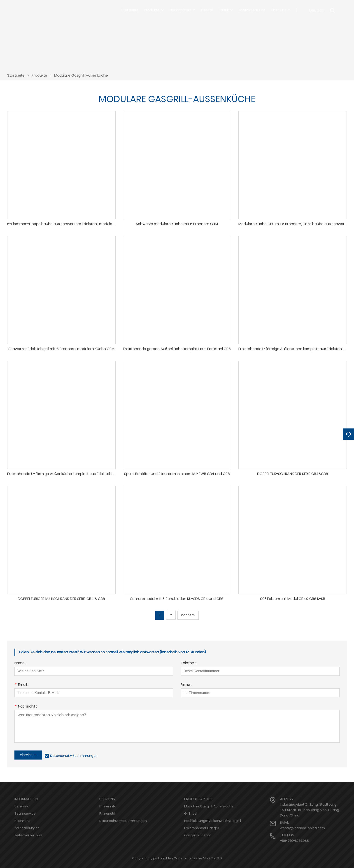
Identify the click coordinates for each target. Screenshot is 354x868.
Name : (20, 663)
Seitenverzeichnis (28, 835)
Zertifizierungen (27, 828)
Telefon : (188, 663)
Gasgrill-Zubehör (198, 835)
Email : (21, 685)
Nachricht (22, 821)
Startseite (16, 75)
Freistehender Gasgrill (202, 828)
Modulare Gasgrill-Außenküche (81, 75)
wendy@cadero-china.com (302, 828)
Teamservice (25, 814)
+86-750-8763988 (294, 841)
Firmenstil (107, 814)
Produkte (39, 75)
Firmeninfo (108, 806)
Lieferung (22, 806)
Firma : (186, 685)
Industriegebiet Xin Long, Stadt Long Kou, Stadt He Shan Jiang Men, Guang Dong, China (310, 810)
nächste (188, 615)
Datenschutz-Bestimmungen (74, 756)
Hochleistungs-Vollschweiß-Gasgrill (213, 821)
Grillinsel (191, 814)
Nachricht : (26, 707)
